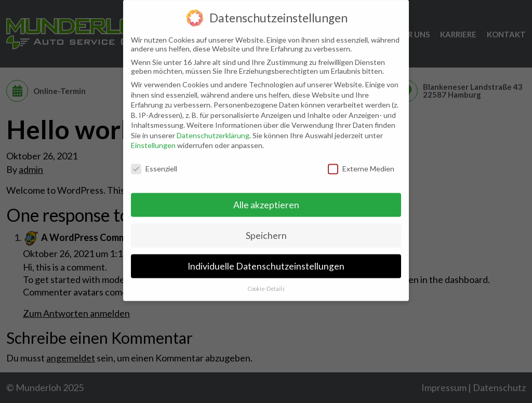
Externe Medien (361, 163)
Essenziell (154, 163)
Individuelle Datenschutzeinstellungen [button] (266, 260)
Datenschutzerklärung (213, 129)
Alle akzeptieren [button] (266, 199)
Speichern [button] (266, 229)
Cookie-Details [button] (266, 283)
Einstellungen (153, 139)
